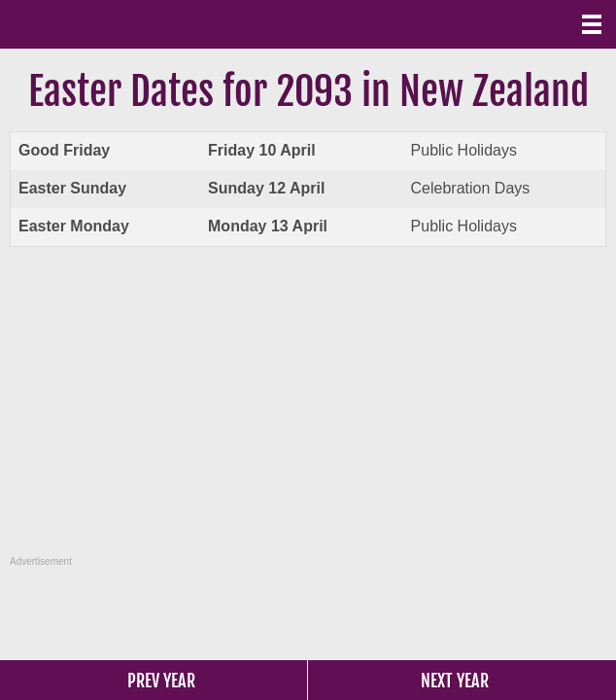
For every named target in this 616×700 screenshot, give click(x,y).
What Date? (97, 24)
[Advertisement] (310, 412)
